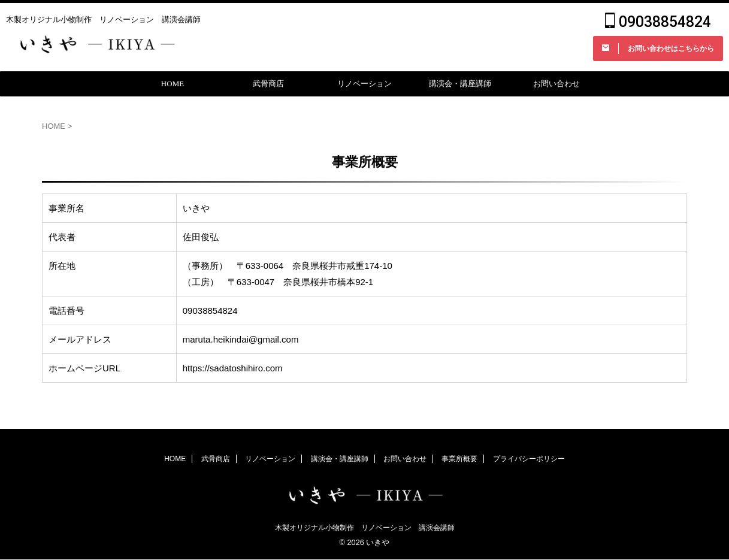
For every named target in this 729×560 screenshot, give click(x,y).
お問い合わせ (556, 88)
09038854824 (658, 24)
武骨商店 (268, 88)
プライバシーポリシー (529, 459)
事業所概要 (459, 459)
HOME (173, 88)
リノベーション (364, 88)
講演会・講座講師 (460, 88)
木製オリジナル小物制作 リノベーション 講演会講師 (365, 528)
